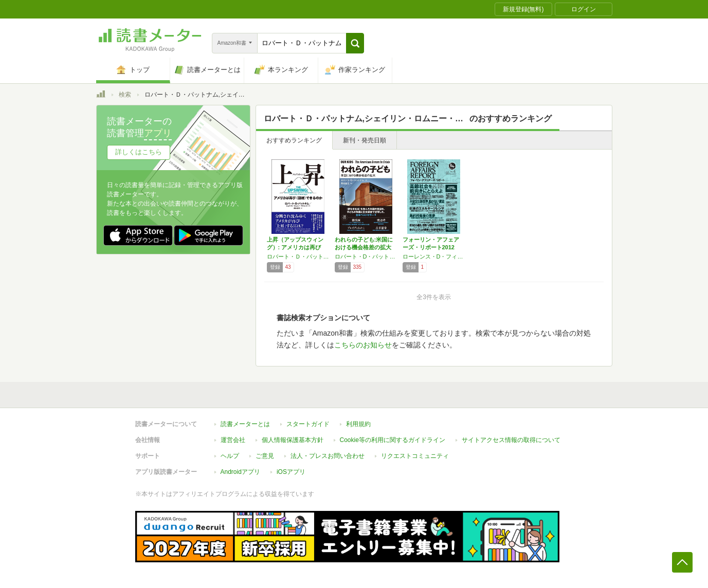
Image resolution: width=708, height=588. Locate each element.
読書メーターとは (245, 424)
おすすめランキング (294, 140)
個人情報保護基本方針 (293, 440)
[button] (355, 43)
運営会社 (233, 440)
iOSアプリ (291, 472)
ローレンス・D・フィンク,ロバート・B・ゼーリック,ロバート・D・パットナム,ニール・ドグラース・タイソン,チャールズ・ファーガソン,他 (434, 256)
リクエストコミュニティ (415, 456)
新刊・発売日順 (365, 140)
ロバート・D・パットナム (366, 256)
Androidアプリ (240, 472)
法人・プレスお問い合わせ (328, 456)
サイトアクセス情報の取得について (511, 440)
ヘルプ (230, 456)
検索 (125, 95)
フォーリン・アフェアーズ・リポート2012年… (431, 247)
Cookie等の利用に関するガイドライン (393, 440)
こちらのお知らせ (363, 345)
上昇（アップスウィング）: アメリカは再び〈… (295, 247)
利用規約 (358, 424)
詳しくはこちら (139, 152)
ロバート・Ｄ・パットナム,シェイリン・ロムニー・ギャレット (298, 256)
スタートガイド (308, 424)
